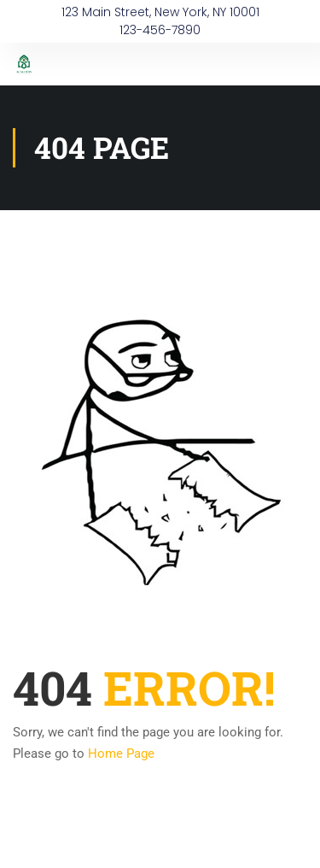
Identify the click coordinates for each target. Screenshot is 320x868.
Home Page (121, 754)
